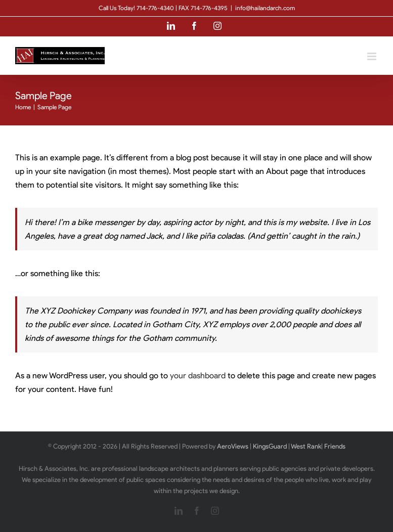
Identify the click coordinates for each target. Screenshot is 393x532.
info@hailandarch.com (265, 8)
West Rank (306, 446)
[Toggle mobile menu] (373, 56)
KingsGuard (270, 446)
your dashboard (198, 375)
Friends (335, 446)
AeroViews (233, 446)
